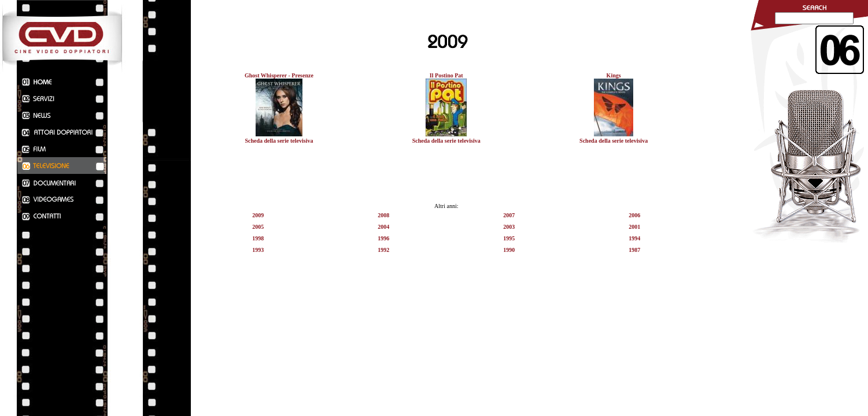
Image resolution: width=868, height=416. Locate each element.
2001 (634, 227)
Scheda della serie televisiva (279, 141)
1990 (509, 250)
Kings (614, 75)
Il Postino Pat (446, 75)
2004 (383, 227)
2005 (258, 227)
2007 (509, 215)
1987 (634, 250)
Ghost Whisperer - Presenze (279, 75)
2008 (383, 215)
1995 (509, 238)
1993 (258, 250)
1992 (383, 250)
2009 (258, 215)
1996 (383, 238)
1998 (258, 238)
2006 (634, 215)
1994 (634, 238)
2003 (509, 227)
